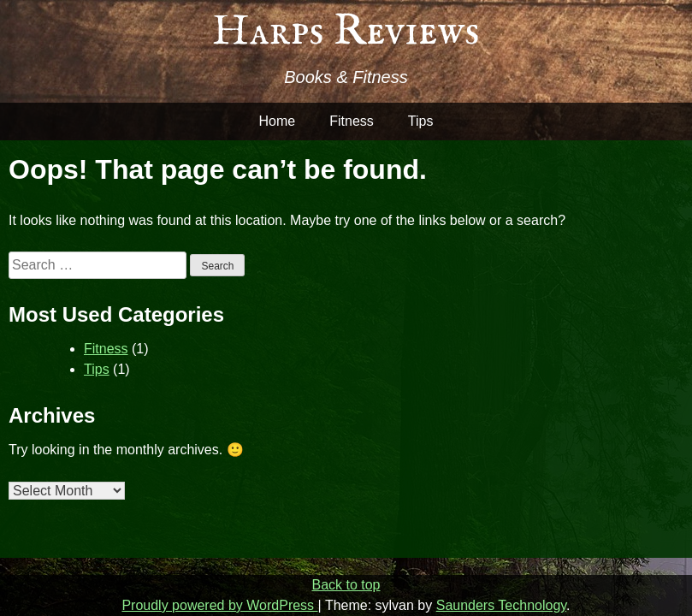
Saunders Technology (501, 605)
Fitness (352, 121)
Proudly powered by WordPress (219, 605)
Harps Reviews (346, 32)
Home (278, 121)
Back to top (346, 585)
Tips (421, 121)
